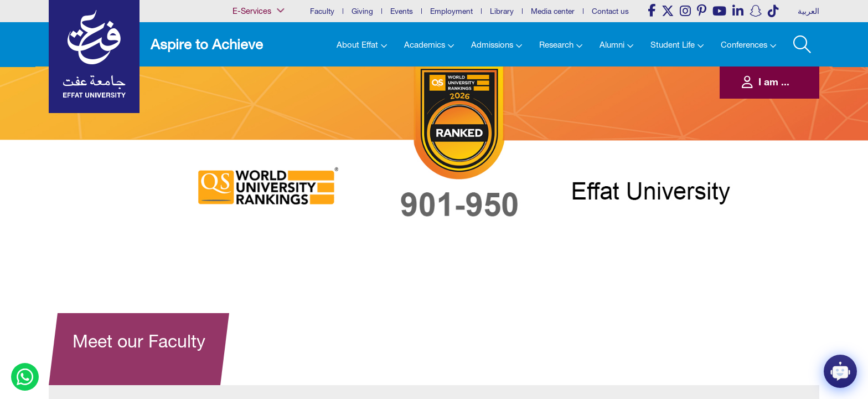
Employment (451, 11)
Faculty (322, 11)
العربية (808, 11)
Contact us (610, 11)
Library (502, 11)
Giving (362, 11)
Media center (553, 11)
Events (402, 11)
